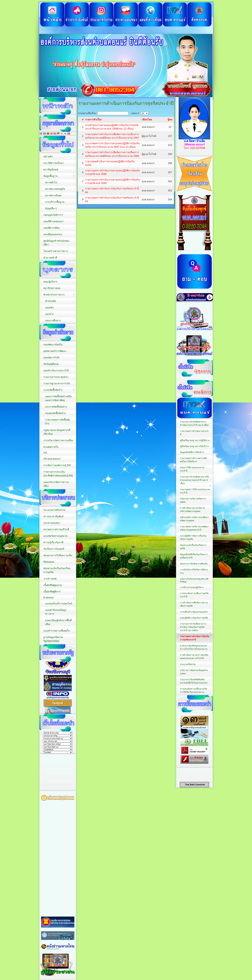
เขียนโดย (147, 119)
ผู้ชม (170, 119)
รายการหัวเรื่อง (93, 119)
